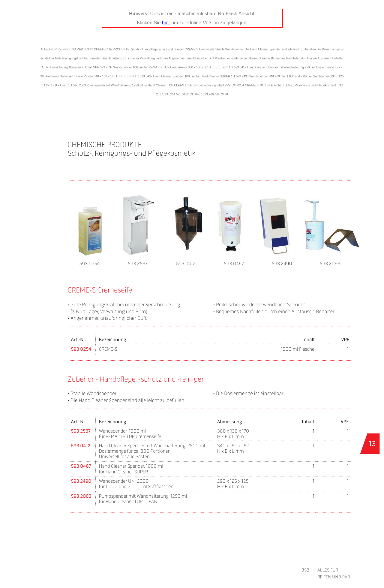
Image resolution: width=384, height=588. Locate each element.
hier (166, 23)
